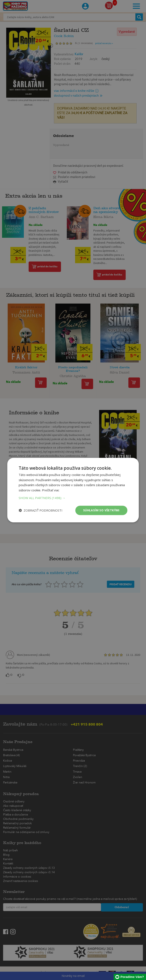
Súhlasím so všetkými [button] (101, 510)
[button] (73, 498)
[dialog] (73, 490)
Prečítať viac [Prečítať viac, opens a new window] (51, 490)
